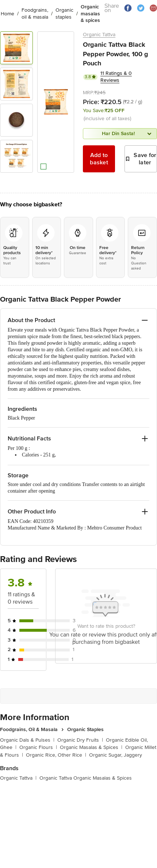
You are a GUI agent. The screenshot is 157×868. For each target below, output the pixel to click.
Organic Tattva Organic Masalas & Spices (86, 778)
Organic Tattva (99, 35)
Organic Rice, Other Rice (56, 755)
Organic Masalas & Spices (91, 747)
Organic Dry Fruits (80, 740)
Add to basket (99, 159)
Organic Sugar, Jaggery (116, 755)
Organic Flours (38, 747)
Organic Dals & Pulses (27, 740)
